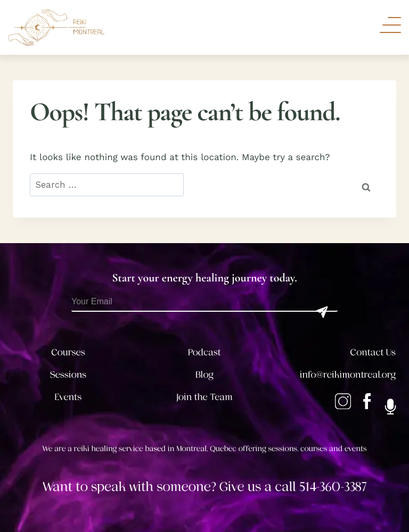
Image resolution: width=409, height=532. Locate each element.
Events (68, 397)
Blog (204, 375)
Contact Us (373, 353)
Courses (68, 353)
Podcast (204, 353)
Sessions (68, 375)
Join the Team (204, 397)
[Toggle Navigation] (390, 25)
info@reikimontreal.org (348, 375)
